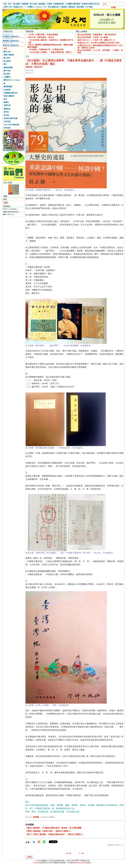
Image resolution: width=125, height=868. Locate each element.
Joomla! (37, 863)
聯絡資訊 (72, 7)
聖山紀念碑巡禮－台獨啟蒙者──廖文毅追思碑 (97, 35)
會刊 (5, 99)
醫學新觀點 (8, 87)
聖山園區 (17, 4)
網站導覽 (80, 7)
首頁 (5, 4)
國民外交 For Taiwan (12, 80)
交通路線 (64, 7)
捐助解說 (42, 4)
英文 (10, 4)
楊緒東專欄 (8, 68)
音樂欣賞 (7, 105)
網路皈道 (7, 109)
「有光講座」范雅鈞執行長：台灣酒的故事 (46, 49)
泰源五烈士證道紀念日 (11, 45)
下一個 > (82, 853)
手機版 (113, 7)
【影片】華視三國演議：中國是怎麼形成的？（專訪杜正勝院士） (55, 834)
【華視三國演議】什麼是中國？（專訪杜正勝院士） (49, 831)
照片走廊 (33, 4)
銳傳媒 (36, 817)
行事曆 (49, 4)
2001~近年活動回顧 (11, 125)
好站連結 (7, 128)
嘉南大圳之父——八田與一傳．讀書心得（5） (97, 40)
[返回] (30, 857)
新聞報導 (25, 4)
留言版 (6, 112)
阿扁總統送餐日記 (11, 93)
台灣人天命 (8, 7)
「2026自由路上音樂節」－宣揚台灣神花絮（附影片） (50, 52)
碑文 (5, 64)
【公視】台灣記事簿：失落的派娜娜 (43, 35)
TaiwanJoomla (82, 863)
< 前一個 (68, 853)
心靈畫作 (7, 77)
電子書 (6, 115)
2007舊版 (89, 7)
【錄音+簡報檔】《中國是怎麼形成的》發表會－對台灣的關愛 (53, 828)
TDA (45, 7)
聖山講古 (7, 74)
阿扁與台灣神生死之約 (91, 4)
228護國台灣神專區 (73, 4)
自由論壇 (7, 90)
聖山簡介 (7, 58)
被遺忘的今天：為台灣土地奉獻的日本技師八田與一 (99, 43)
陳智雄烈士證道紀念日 (11, 41)
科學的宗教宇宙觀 (11, 118)
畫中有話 (7, 71)
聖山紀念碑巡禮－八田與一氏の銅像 (93, 37)
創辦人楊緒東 (9, 55)
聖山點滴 (7, 61)
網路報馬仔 (39, 67)
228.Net (39, 7)
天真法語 (7, 122)
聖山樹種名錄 (53, 7)
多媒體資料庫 (59, 4)
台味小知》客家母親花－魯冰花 (41, 37)
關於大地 (7, 52)
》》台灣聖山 (29, 7)
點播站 (6, 102)
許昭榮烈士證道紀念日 (11, 36)
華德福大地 (18, 7)
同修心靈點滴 (9, 96)
